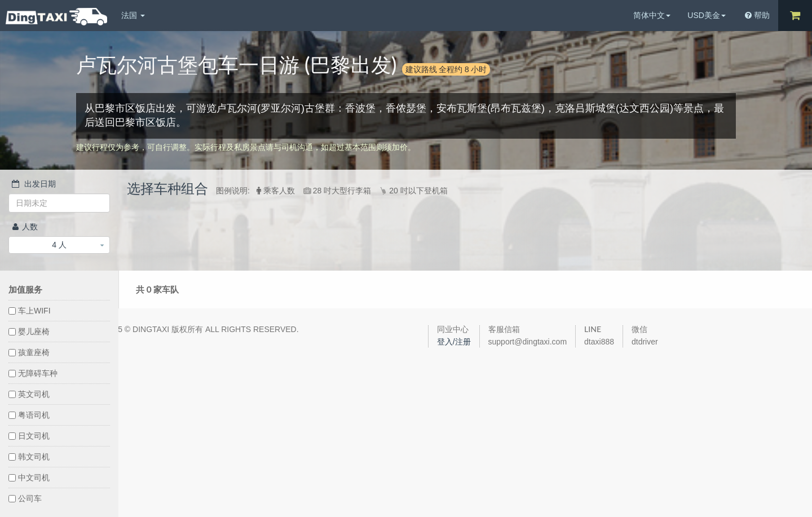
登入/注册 (454, 342)
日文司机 (29, 436)
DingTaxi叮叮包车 (56, 17)
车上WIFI (30, 311)
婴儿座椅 (29, 332)
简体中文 (652, 15)
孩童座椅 (29, 352)
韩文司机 (29, 457)
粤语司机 (29, 415)
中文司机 (29, 478)
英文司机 (29, 394)
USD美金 (707, 15)
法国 (133, 15)
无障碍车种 (33, 373)
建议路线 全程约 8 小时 (446, 69)
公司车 (25, 498)
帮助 (757, 15)
